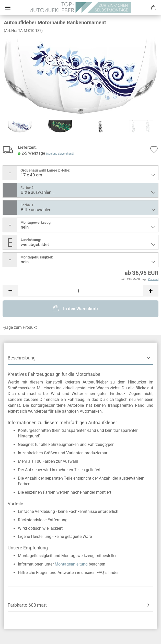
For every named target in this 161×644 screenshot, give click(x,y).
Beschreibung (22, 358)
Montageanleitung (71, 564)
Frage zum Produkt (20, 327)
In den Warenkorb (75, 308)
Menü (8, 8)
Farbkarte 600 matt (27, 605)
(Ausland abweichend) (60, 154)
